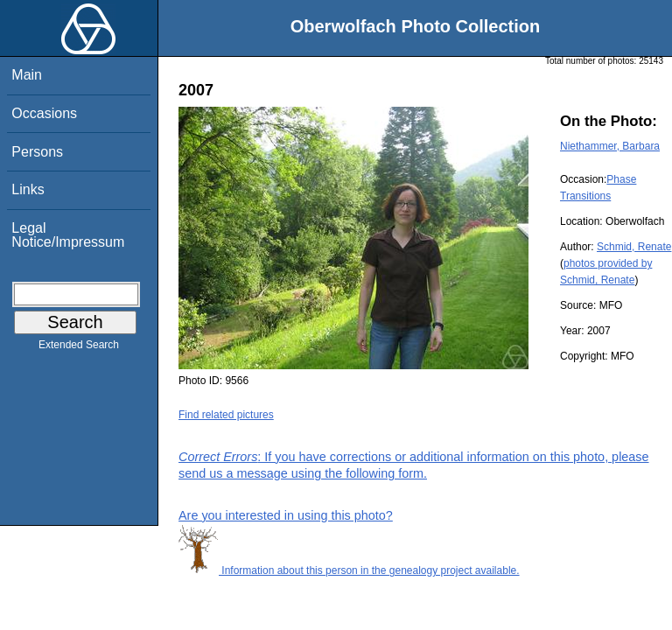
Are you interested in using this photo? (286, 515)
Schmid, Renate (634, 247)
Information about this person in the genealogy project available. (349, 570)
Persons (37, 152)
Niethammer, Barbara (610, 146)
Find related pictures (226, 415)
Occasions (44, 113)
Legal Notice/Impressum (68, 235)
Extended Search (79, 348)
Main (27, 75)
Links (28, 189)
